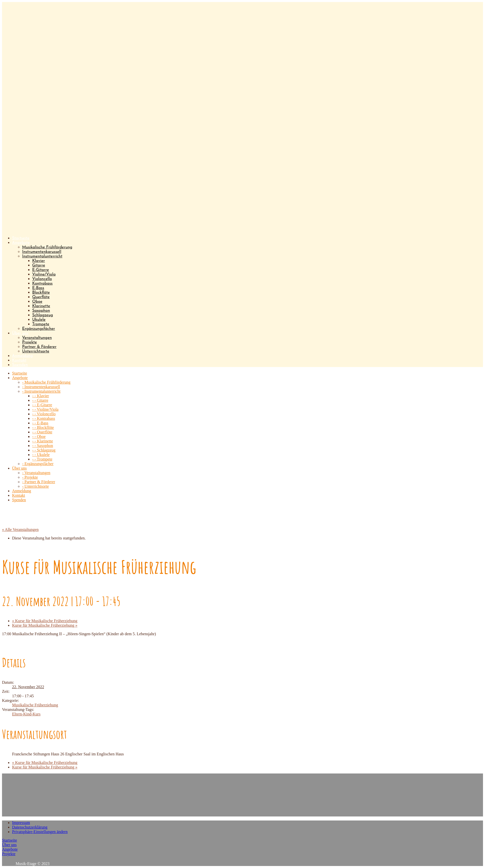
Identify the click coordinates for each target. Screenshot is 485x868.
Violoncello (42, 279)
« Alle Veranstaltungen (20, 530)
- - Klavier (41, 396)
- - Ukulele (41, 455)
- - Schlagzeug (44, 450)
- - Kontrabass (44, 418)
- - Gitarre (40, 400)
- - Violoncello (44, 414)
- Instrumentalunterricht (41, 391)
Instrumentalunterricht (42, 256)
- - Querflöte (42, 432)
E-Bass (38, 288)
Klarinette (41, 306)
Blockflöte (41, 293)
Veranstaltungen (37, 338)
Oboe (37, 302)
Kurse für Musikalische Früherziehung (45, 621)
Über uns (9, 845)
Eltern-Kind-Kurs (26, 714)
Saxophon (41, 311)
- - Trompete (42, 459)
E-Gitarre (41, 270)
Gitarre (39, 265)
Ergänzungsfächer (39, 329)
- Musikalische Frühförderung (46, 382)
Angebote (10, 849)
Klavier (39, 261)
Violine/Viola (44, 275)
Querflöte (41, 297)
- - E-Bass (40, 423)
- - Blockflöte (43, 427)
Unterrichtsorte (36, 351)
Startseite (10, 840)
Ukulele (39, 320)
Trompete (41, 324)
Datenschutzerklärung (30, 827)
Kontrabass (42, 284)
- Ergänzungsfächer (38, 464)
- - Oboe (39, 437)
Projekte (29, 342)
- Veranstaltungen (36, 473)
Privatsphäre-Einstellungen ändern (40, 832)
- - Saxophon (43, 446)
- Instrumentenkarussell (41, 387)
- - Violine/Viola (45, 409)
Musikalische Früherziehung (35, 705)
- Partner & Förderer (39, 482)
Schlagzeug (43, 315)
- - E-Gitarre (42, 405)
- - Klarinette (43, 441)
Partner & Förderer (39, 347)
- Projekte (30, 477)
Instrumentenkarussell (42, 252)
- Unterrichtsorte (35, 486)
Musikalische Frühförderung (47, 247)
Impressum (21, 823)
